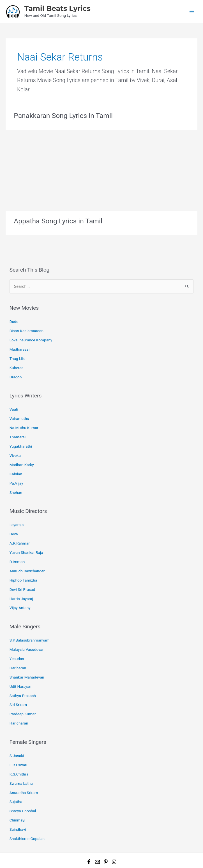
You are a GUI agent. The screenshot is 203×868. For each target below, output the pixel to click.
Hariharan (18, 648)
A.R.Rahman (20, 530)
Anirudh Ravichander (27, 556)
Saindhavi (18, 800)
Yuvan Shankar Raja (26, 538)
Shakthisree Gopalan (27, 809)
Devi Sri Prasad (22, 573)
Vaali (14, 403)
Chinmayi (17, 792)
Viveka (15, 446)
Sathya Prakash (23, 674)
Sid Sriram (18, 682)
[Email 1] (97, 832)
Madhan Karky (22, 455)
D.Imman (17, 547)
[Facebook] (89, 832)
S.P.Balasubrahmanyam (30, 622)
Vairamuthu (19, 412)
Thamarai (18, 429)
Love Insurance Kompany (31, 337)
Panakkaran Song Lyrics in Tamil (61, 115)
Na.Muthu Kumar (24, 420)
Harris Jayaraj (21, 582)
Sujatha (16, 775)
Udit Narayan (20, 665)
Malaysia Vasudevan (27, 631)
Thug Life (18, 354)
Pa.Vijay (16, 472)
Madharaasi (20, 345)
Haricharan (19, 700)
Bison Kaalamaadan (26, 328)
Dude (14, 320)
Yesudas (17, 639)
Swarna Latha (21, 757)
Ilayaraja (17, 513)
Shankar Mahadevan (27, 657)
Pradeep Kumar (23, 691)
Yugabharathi (21, 438)
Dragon (16, 371)
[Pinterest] (106, 832)
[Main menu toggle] (192, 11)
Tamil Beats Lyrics (57, 8)
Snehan (16, 481)
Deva (14, 521)
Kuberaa (17, 363)
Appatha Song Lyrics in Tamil (56, 220)
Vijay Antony (20, 590)
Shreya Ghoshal (23, 783)
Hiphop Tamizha (23, 564)
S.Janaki (17, 732)
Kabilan (16, 464)
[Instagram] (114, 832)
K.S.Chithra (19, 749)
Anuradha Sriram (24, 766)
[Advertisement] (101, 168)
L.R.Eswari (19, 740)
